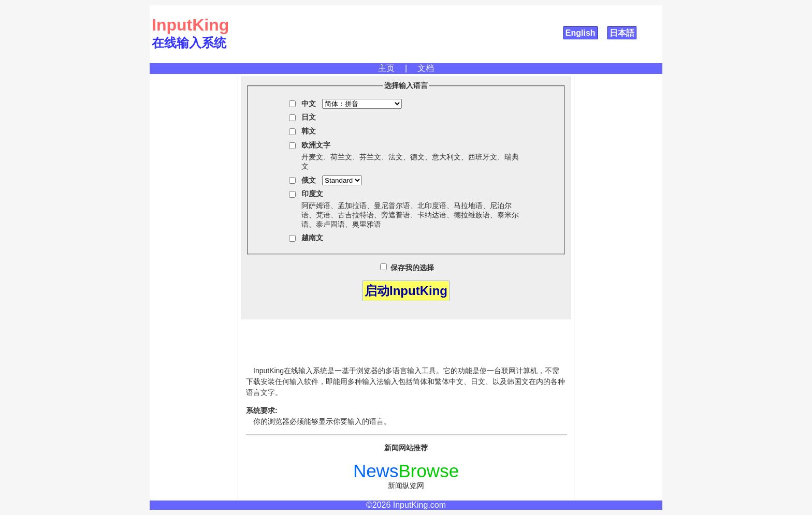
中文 (309, 104)
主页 (386, 68)
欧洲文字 (316, 145)
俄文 (309, 180)
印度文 (312, 194)
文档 (426, 68)
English (581, 33)
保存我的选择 (407, 268)
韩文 (309, 131)
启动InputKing (406, 291)
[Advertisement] (194, 231)
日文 (309, 117)
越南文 (312, 238)
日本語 (622, 33)
